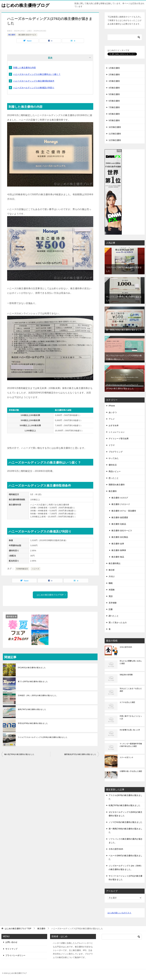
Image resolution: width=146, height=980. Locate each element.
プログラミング (116, 452)
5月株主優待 (114, 94)
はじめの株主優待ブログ (25, 5)
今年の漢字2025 (126, 647)
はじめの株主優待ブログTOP (51, 595)
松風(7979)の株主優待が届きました (124, 805)
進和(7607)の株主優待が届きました (32, 709)
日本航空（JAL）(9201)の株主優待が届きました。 (38, 695)
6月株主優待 (114, 101)
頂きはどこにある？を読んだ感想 (131, 690)
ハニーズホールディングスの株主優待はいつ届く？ (37, 74)
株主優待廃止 (115, 563)
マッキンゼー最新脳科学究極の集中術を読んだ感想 (131, 745)
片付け (112, 576)
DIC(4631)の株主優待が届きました (32, 668)
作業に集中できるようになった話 (131, 717)
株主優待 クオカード (121, 504)
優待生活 (113, 465)
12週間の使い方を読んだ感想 (131, 771)
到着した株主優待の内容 (25, 68)
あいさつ (113, 412)
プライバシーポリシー (15, 955)
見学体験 (113, 603)
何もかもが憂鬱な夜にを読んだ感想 (131, 662)
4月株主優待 (114, 88)
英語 (111, 596)
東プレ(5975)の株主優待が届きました (33, 682)
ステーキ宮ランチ (126, 757)
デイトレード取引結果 (119, 439)
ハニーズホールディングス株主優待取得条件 (34, 81)
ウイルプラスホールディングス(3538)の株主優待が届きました (43, 737)
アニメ (112, 419)
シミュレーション (117, 432)
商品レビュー (115, 471)
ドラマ (112, 445)
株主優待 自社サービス (27, 35)
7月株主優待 (114, 107)
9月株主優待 (114, 120)
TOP (18, 929)
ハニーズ (36, 569)
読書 (111, 609)
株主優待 (12, 35)
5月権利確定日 (22, 569)
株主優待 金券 (118, 544)
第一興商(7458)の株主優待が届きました (124, 330)
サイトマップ (11, 949)
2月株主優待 (114, 75)
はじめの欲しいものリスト (119, 913)
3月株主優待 (114, 81)
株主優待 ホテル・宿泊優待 (124, 511)
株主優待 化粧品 (119, 524)
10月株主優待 (115, 127)
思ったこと (114, 478)
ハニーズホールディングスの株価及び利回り (34, 88)
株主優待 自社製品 (120, 537)
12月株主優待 (115, 140)
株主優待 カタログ (120, 498)
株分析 (112, 570)
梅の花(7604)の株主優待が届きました (19, 754)
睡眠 (111, 583)
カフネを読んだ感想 (127, 702)
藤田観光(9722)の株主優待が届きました (80, 754)
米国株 (112, 590)
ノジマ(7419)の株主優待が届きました (125, 822)
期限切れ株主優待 (117, 485)
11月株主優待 (115, 134)
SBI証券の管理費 (126, 675)
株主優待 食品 (118, 557)
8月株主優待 (114, 114)
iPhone (112, 406)
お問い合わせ (11, 942)
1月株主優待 (114, 68)
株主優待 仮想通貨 (120, 517)
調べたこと (114, 616)
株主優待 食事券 (119, 550)
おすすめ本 (114, 425)
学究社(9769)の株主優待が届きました (33, 723)
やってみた (114, 458)
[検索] (125, 37)
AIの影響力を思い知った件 (130, 730)
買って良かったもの (118, 623)
